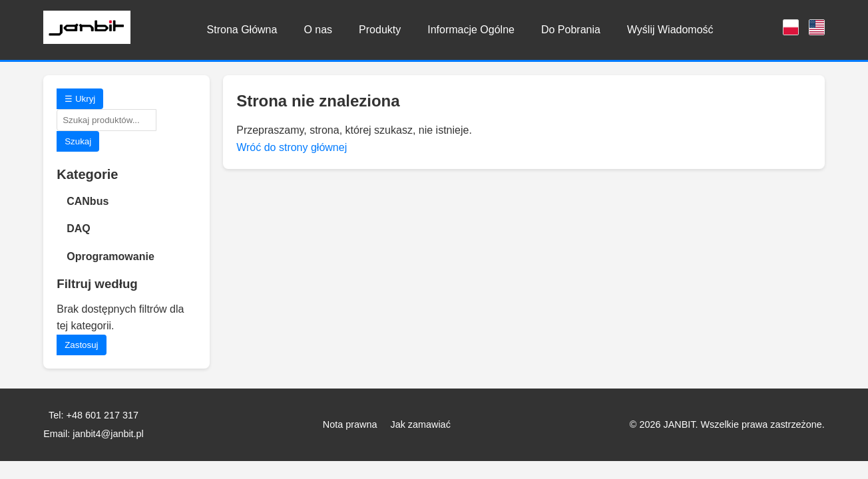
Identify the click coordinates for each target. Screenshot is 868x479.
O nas (318, 30)
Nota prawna (350, 424)
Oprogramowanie (110, 256)
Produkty (380, 30)
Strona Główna (242, 30)
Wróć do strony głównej (292, 147)
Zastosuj (81, 345)
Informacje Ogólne (471, 30)
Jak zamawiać (420, 424)
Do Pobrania (571, 30)
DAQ (79, 229)
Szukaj (78, 141)
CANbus (88, 201)
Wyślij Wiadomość (670, 30)
